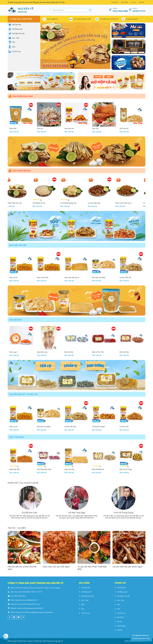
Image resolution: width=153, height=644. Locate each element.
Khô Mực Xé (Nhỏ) (99, 278)
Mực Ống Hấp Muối (44, 469)
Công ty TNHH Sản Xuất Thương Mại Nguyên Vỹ (46, 641)
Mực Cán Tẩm (69, 469)
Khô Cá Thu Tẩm (98, 352)
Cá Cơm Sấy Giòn (98, 203)
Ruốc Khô (40, 129)
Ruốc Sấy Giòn (15, 469)
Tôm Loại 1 (13, 352)
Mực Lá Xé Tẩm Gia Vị (128, 203)
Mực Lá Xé (13, 278)
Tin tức (133, 2)
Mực (12, 47)
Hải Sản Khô (15, 25)
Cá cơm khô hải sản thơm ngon (127, 567)
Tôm (12, 42)
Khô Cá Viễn (69, 352)
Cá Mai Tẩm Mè (125, 278)
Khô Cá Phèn (124, 352)
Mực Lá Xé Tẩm (43, 278)
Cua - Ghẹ (14, 38)
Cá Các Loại (15, 51)
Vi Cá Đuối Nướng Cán (73, 203)
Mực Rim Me (97, 129)
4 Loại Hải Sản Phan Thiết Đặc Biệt (92, 568)
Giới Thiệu (125, 2)
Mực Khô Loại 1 (43, 352)
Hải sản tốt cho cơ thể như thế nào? (22, 568)
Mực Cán (123, 129)
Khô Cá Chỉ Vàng (126, 469)
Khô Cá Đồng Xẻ (98, 469)
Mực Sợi (67, 129)
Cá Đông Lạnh (15, 29)
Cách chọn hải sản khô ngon (56, 567)
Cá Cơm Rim (124, 427)
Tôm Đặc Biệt (14, 129)
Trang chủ (115, 2)
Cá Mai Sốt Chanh (98, 427)
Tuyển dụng (120, 626)
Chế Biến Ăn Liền (17, 34)
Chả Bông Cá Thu (43, 203)
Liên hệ (141, 2)
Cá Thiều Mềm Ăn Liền (18, 203)
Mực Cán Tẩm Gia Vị (72, 278)
